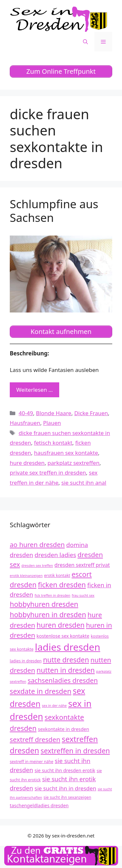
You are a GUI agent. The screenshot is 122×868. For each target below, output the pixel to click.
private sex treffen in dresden (48, 472)
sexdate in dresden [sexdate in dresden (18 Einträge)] (41, 691)
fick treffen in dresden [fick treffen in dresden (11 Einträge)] (52, 595)
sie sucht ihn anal (84, 483)
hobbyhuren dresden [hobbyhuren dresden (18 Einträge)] (44, 604)
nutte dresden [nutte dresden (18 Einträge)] (66, 660)
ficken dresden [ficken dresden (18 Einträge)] (62, 585)
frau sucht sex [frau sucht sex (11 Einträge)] (83, 595)
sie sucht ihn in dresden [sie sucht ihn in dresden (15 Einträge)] (65, 788)
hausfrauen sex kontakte (66, 453)
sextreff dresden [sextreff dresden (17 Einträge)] (35, 739)
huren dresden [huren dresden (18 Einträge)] (61, 625)
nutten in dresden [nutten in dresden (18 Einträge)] (66, 670)
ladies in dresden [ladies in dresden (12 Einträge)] (26, 661)
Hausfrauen (25, 423)
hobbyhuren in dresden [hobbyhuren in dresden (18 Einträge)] (48, 614)
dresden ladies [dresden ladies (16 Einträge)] (55, 555)
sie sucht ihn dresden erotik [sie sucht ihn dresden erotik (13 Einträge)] (65, 770)
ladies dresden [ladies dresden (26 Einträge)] (68, 647)
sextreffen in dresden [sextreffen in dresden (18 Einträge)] (75, 751)
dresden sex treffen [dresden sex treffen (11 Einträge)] (37, 566)
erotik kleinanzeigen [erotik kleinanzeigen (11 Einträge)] (26, 576)
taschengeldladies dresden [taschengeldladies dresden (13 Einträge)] (39, 805)
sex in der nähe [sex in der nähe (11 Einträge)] (54, 706)
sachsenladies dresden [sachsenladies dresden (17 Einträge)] (63, 680)
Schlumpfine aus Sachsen (54, 211)
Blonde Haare (54, 413)
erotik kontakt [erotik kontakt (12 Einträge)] (57, 575)
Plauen (52, 423)
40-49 (26, 413)
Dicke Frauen (91, 413)
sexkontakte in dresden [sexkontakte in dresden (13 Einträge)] (64, 729)
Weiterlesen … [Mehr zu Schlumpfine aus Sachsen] (34, 390)
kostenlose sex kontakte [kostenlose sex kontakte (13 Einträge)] (63, 636)
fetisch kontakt (53, 443)
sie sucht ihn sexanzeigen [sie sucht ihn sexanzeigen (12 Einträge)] (67, 797)
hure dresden (27, 463)
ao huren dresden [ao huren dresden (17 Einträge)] (37, 544)
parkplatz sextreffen (74, 463)
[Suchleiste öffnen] (85, 42)
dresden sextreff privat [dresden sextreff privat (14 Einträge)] (82, 565)
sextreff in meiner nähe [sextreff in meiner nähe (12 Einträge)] (32, 762)
